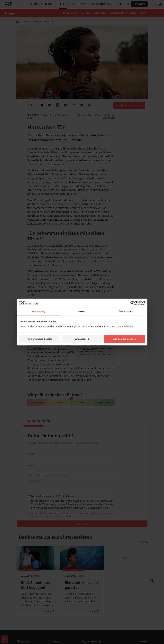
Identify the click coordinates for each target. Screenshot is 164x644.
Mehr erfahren (125, 326)
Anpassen (82, 339)
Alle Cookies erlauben (125, 339)
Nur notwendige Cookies (40, 339)
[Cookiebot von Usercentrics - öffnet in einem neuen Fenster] (133, 303)
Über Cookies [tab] (126, 311)
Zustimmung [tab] (38, 311)
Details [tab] (82, 311)
